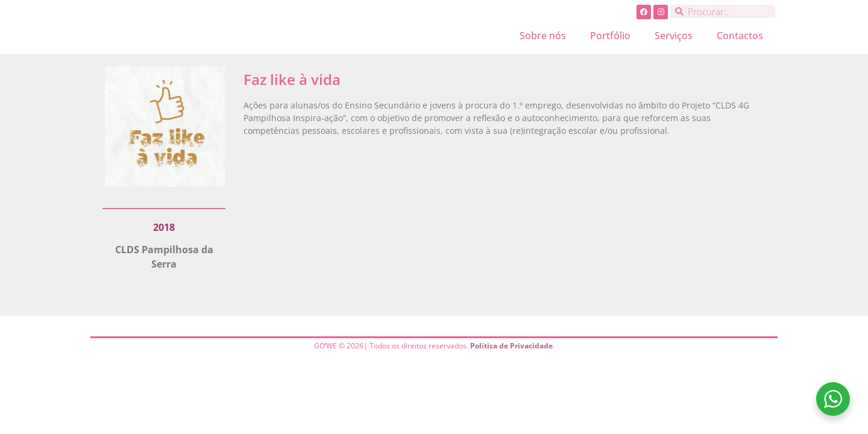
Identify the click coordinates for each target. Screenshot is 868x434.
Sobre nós (543, 36)
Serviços (674, 36)
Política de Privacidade (511, 346)
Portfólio (610, 36)
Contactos (740, 36)
